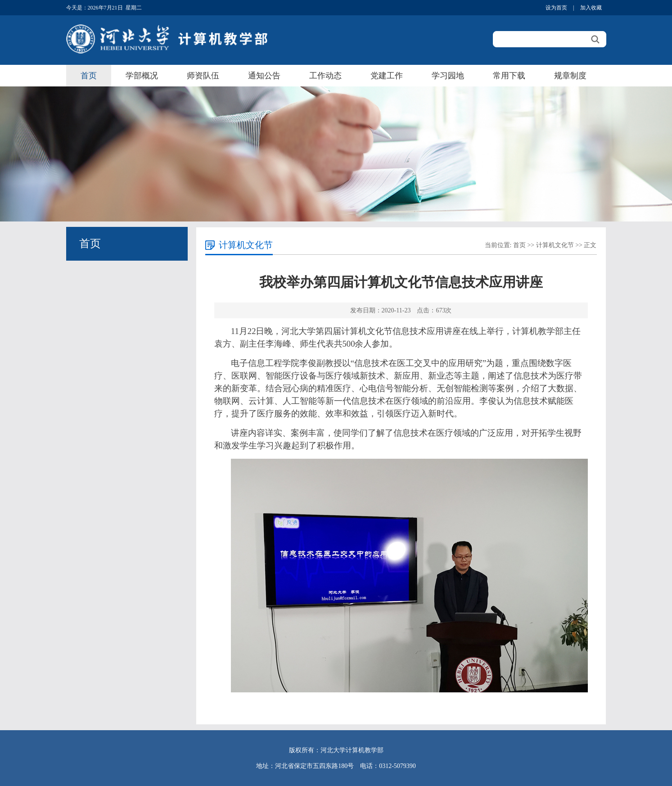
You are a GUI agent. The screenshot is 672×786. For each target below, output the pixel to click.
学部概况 (142, 76)
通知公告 (264, 76)
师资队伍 (203, 76)
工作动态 (325, 76)
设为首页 (556, 8)
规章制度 (570, 76)
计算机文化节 (555, 245)
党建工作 (387, 76)
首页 (89, 76)
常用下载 (509, 76)
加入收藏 (591, 8)
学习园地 (448, 76)
